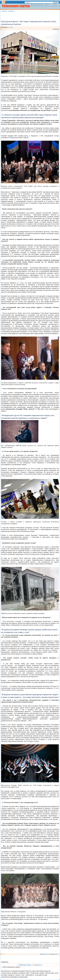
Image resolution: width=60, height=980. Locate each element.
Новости (4, 11)
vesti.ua (11, 27)
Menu (3, 4)
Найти (56, 2)
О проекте (37, 965)
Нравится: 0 (44, 954)
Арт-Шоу (11, 11)
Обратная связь (25, 965)
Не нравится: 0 (54, 954)
